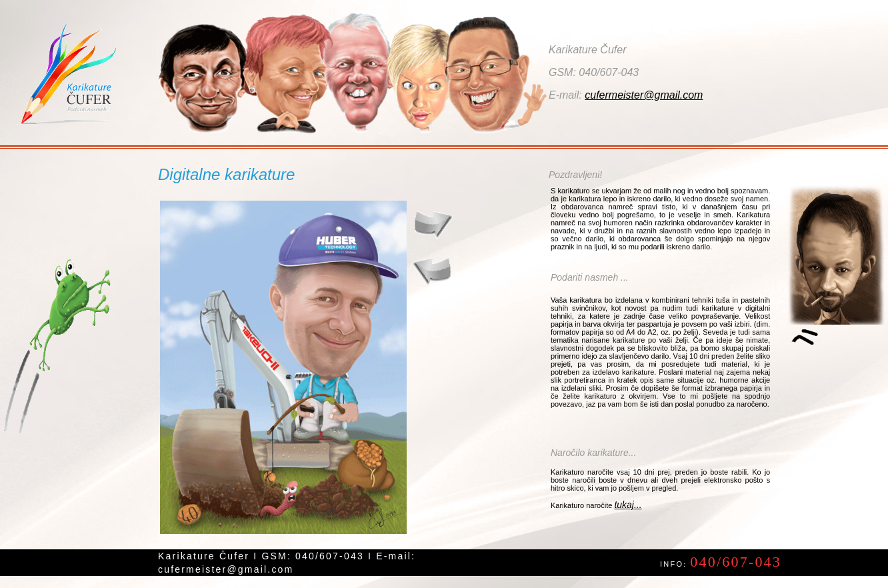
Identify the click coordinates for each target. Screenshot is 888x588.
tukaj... (628, 505)
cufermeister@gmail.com (644, 95)
